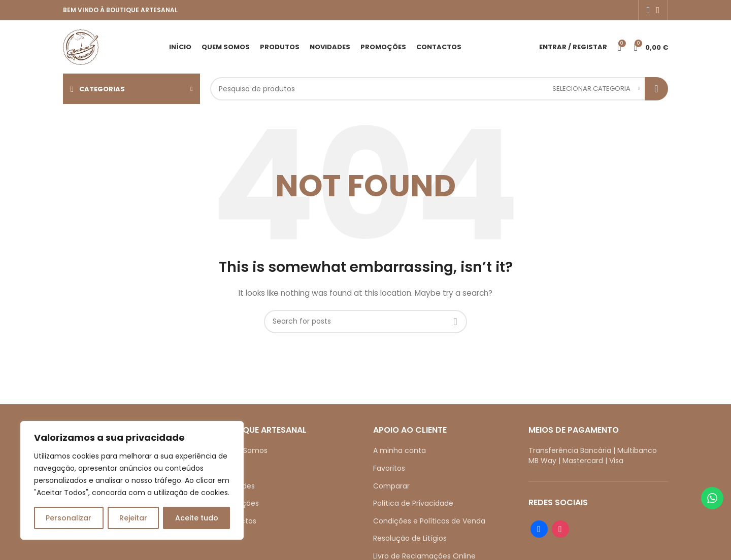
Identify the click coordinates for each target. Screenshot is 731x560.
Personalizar (69, 518)
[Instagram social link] (658, 10)
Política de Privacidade (413, 503)
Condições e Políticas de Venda (429, 521)
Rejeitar (133, 518)
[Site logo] (81, 46)
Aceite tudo (197, 518)
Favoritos (389, 468)
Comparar (391, 486)
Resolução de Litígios (410, 538)
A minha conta (400, 450)
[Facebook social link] (649, 10)
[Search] (439, 89)
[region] (132, 480)
